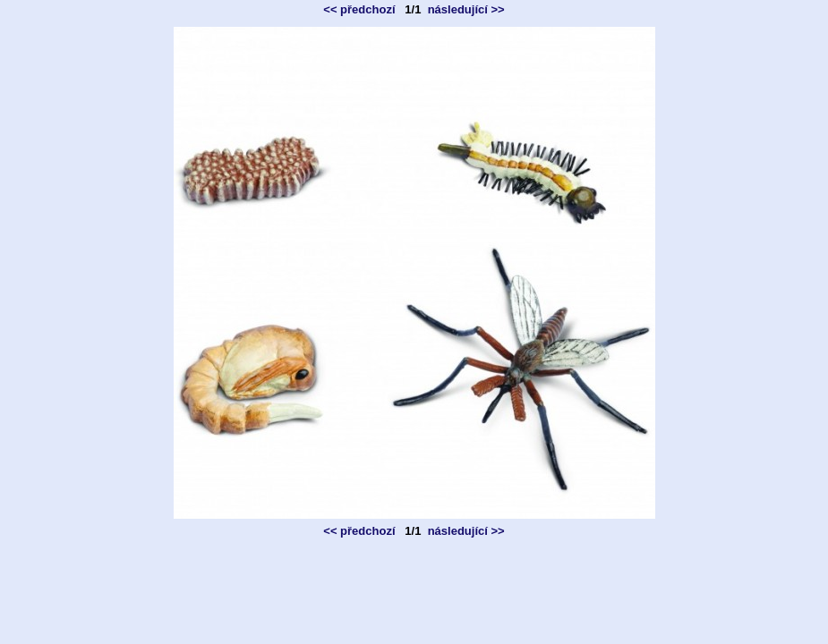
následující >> (466, 9)
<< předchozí (359, 9)
